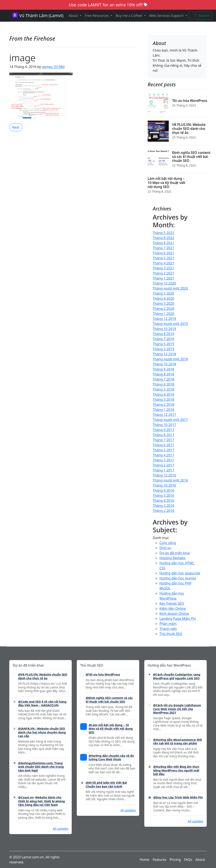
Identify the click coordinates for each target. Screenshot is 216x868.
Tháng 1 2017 (163, 470)
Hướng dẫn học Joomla (178, 578)
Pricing (175, 860)
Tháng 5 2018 (163, 389)
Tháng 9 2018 (163, 369)
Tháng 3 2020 (163, 304)
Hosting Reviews (172, 558)
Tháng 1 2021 (163, 278)
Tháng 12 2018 (164, 354)
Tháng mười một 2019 (170, 324)
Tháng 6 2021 (163, 253)
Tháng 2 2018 (163, 405)
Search (204, 16)
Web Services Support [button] (167, 16)
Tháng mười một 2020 (170, 288)
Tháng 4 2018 (163, 394)
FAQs (188, 860)
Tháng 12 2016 (164, 475)
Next (16, 127)
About (200, 860)
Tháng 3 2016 (163, 506)
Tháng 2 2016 (163, 511)
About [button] (74, 16)
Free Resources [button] (97, 16)
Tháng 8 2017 (163, 435)
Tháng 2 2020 (163, 309)
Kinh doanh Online (174, 614)
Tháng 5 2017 (163, 450)
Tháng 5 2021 (163, 258)
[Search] (192, 16)
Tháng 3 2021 (163, 268)
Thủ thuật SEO (171, 634)
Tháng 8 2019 (163, 334)
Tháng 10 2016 (164, 485)
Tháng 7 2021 (163, 248)
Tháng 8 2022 (163, 238)
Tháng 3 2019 (163, 349)
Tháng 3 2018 (163, 399)
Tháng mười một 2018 (170, 359)
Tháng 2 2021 (163, 273)
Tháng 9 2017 (163, 430)
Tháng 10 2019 (164, 329)
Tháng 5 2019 (163, 344)
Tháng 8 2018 (163, 374)
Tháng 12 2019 (164, 319)
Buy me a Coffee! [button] (129, 16)
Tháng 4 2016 (163, 501)
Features (160, 860)
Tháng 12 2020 (164, 283)
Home (144, 860)
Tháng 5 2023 (163, 233)
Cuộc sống (168, 543)
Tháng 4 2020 (163, 298)
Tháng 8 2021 (163, 243)
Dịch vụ (165, 548)
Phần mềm (168, 624)
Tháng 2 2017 (163, 465)
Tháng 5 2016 (163, 495)
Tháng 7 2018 (163, 379)
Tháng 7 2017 (163, 440)
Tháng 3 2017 (163, 460)
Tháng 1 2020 (163, 314)
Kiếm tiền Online (173, 608)
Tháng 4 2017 (163, 455)
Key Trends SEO (172, 603)
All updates (61, 829)
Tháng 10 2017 (164, 425)
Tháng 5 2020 (163, 293)
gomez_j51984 (53, 67)
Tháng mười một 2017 (170, 420)
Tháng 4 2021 (163, 263)
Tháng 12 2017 (164, 415)
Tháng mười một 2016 (170, 480)
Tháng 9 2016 (163, 490)
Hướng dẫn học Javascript (180, 573)
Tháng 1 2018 (163, 410)
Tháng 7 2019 (163, 339)
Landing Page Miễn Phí (178, 619)
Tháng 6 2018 (163, 384)
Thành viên (168, 629)
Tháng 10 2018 (164, 364)
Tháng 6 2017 (163, 445)
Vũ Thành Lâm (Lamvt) (38, 15)
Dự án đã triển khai (175, 553)
